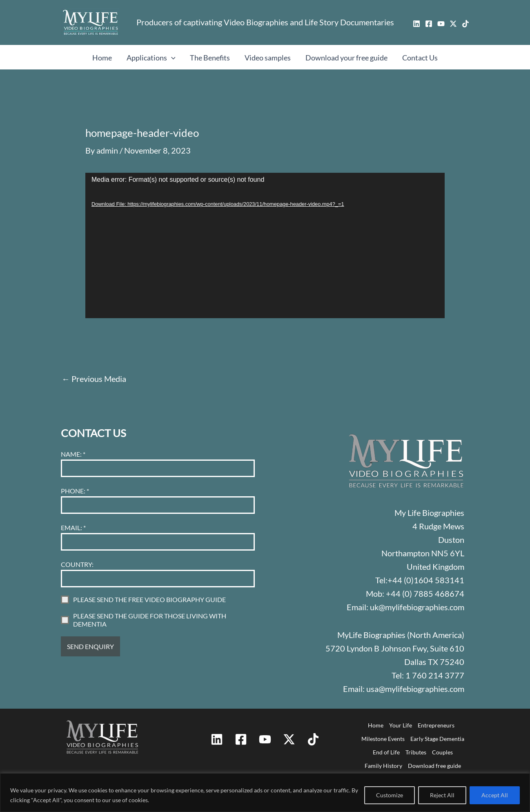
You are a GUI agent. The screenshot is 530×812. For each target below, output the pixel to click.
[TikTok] (465, 24)
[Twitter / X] (453, 24)
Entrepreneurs (436, 725)
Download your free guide (346, 58)
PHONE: (75, 491)
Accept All (495, 795)
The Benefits (210, 58)
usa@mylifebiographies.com (415, 689)
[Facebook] (429, 24)
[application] (265, 245)
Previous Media (94, 379)
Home (102, 58)
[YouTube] (441, 24)
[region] (265, 793)
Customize (390, 795)
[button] (171, 58)
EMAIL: (73, 528)
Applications (151, 58)
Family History (383, 766)
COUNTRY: (77, 564)
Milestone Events (383, 739)
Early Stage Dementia (437, 739)
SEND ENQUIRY (90, 646)
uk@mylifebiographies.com (417, 607)
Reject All (442, 795)
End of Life (386, 752)
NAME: (73, 454)
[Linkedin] (416, 24)
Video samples (268, 58)
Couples (442, 752)
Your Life (401, 725)
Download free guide (434, 766)
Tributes (416, 752)
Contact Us (420, 58)
